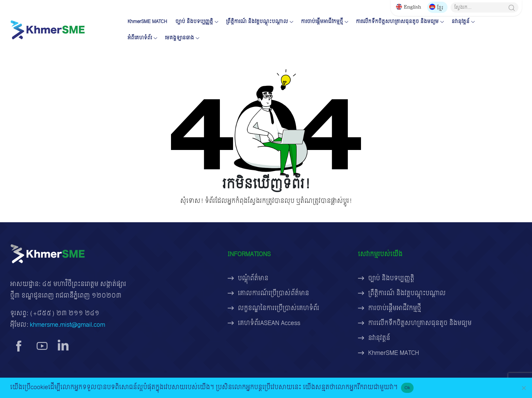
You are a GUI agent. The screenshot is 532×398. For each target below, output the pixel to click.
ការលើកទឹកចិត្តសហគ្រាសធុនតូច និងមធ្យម (397, 22)
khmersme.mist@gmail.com (68, 325)
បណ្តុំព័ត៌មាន (253, 278)
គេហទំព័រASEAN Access (269, 323)
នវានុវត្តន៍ (461, 22)
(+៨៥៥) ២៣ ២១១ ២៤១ (65, 313)
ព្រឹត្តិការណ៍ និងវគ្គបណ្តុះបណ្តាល (257, 22)
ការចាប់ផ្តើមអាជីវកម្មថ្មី (322, 22)
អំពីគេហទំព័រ (140, 38)
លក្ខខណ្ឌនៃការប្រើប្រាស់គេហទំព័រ (279, 308)
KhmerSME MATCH (147, 22)
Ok (407, 388)
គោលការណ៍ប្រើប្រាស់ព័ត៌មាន (273, 293)
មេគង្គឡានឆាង (179, 38)
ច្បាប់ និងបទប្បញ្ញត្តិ (194, 22)
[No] (524, 388)
